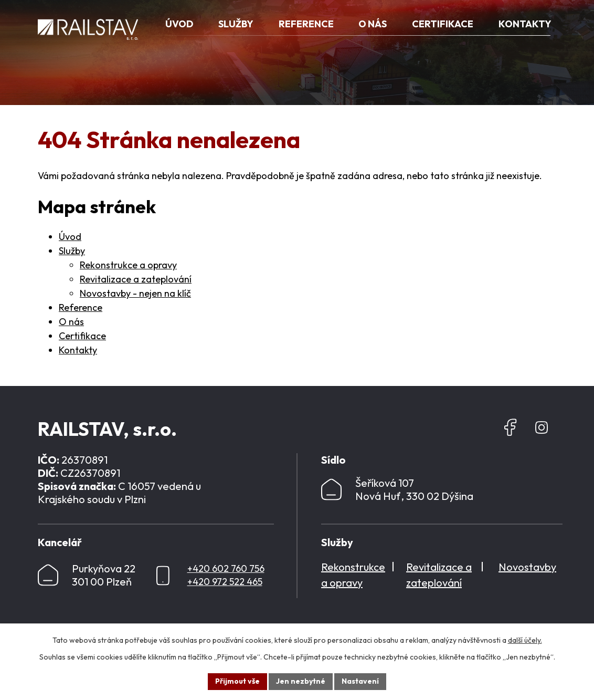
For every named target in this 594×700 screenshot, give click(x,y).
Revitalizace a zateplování (136, 279)
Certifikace (82, 336)
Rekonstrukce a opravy (128, 265)
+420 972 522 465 (225, 582)
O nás (71, 322)
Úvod (70, 237)
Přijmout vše (237, 681)
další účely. (525, 640)
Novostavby (527, 567)
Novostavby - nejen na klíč (135, 293)
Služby (72, 251)
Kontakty (78, 350)
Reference (81, 307)
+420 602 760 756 (226, 568)
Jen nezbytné (301, 681)
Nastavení (360, 681)
